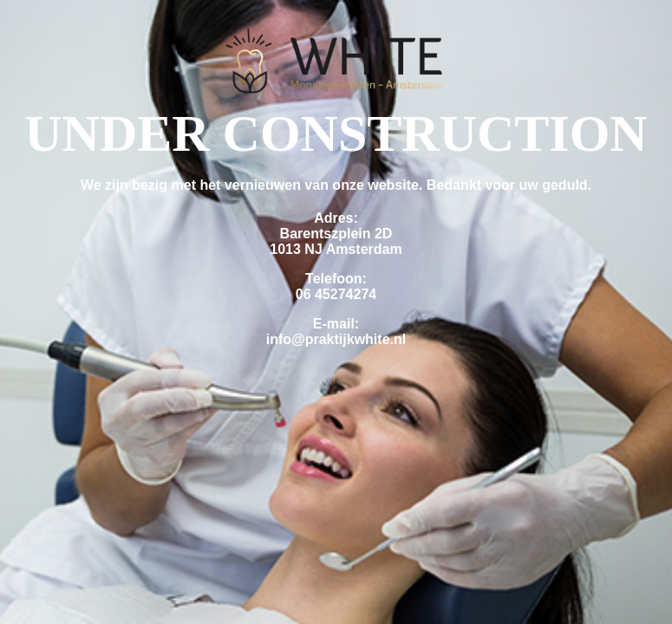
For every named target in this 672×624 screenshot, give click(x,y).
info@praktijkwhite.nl (336, 339)
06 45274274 (336, 294)
